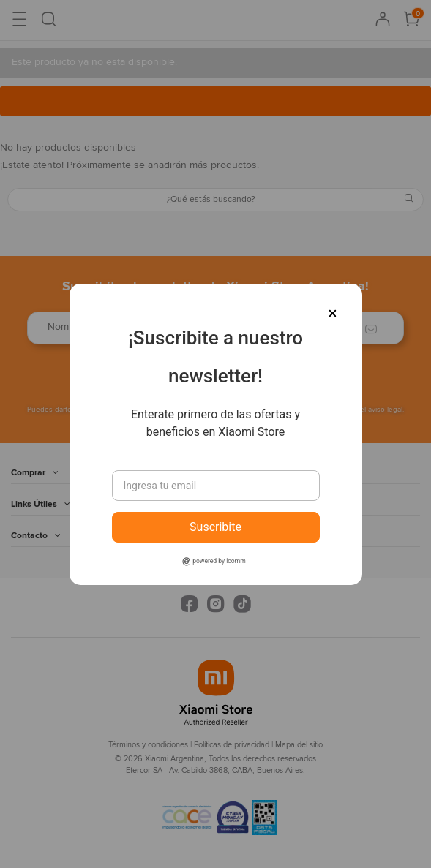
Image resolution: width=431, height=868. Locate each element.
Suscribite (215, 527)
